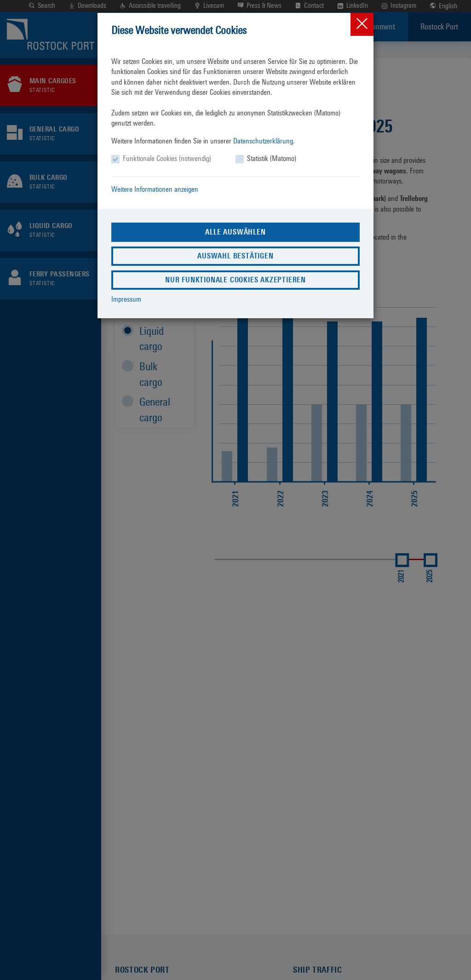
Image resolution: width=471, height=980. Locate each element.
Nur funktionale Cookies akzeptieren (235, 280)
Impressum (126, 299)
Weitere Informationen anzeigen (155, 189)
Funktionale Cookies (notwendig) (167, 158)
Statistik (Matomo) (272, 158)
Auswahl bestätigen (235, 256)
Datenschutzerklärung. (264, 141)
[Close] (362, 24)
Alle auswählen (235, 232)
